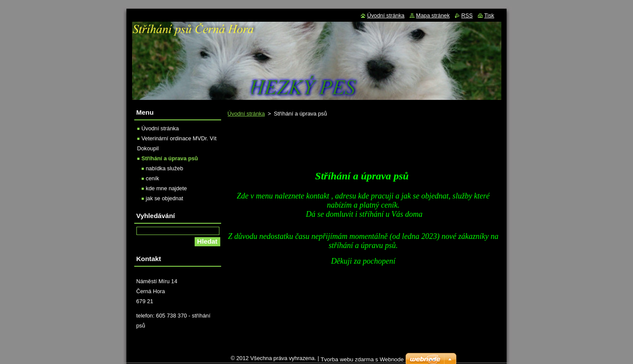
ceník (153, 178)
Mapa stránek (433, 15)
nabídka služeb (165, 168)
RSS (467, 15)
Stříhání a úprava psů (170, 158)
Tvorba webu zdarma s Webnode (362, 359)
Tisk (489, 15)
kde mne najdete (167, 188)
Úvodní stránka (246, 114)
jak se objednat (165, 198)
